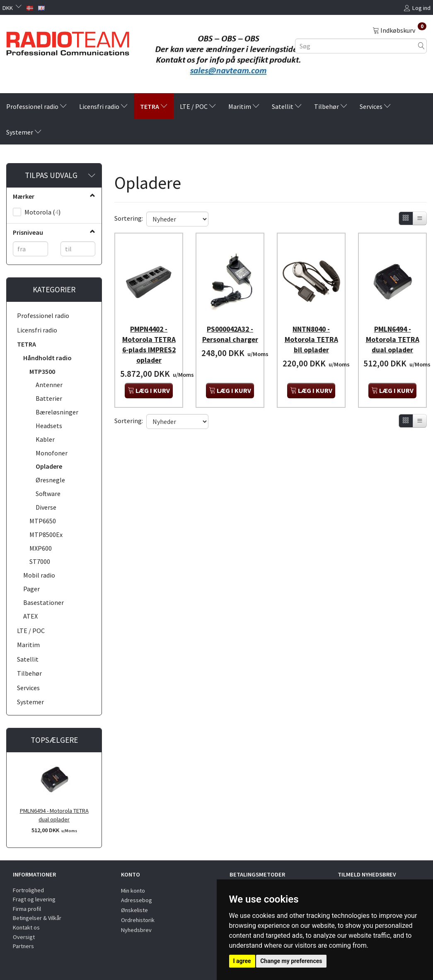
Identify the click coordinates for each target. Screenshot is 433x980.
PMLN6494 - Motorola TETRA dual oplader (54, 815)
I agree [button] (242, 961)
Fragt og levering (34, 899)
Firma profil (27, 909)
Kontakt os (26, 927)
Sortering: (129, 218)
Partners (23, 946)
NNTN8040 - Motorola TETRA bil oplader (311, 335)
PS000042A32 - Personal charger (230, 335)
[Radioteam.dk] (68, 41)
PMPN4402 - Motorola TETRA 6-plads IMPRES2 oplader (149, 340)
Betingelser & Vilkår (37, 918)
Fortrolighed (28, 890)
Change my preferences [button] (291, 961)
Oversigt (24, 937)
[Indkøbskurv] (399, 30)
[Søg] (421, 46)
